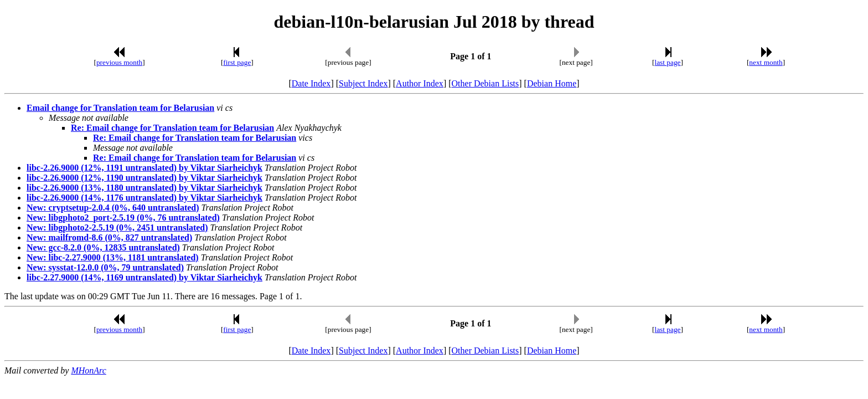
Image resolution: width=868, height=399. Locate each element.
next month (766, 62)
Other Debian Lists (485, 83)
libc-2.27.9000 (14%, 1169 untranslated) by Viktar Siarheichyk (144, 277)
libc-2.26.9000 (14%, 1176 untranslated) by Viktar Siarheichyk (144, 198)
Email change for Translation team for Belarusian (120, 108)
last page (668, 62)
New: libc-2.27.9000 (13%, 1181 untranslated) (113, 257)
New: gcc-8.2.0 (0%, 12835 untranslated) (103, 247)
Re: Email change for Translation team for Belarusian (172, 128)
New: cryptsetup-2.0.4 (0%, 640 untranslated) (113, 208)
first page (237, 62)
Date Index (311, 83)
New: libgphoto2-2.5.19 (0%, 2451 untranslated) (117, 227)
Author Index (420, 83)
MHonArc (88, 370)
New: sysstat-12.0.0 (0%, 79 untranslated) (105, 267)
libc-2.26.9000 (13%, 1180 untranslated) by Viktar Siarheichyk (144, 188)
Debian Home (552, 83)
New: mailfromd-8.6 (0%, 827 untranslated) (109, 237)
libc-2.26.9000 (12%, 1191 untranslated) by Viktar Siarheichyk (144, 168)
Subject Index (363, 83)
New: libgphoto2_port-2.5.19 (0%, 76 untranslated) (123, 218)
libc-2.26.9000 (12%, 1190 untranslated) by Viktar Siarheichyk (144, 178)
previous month (119, 62)
